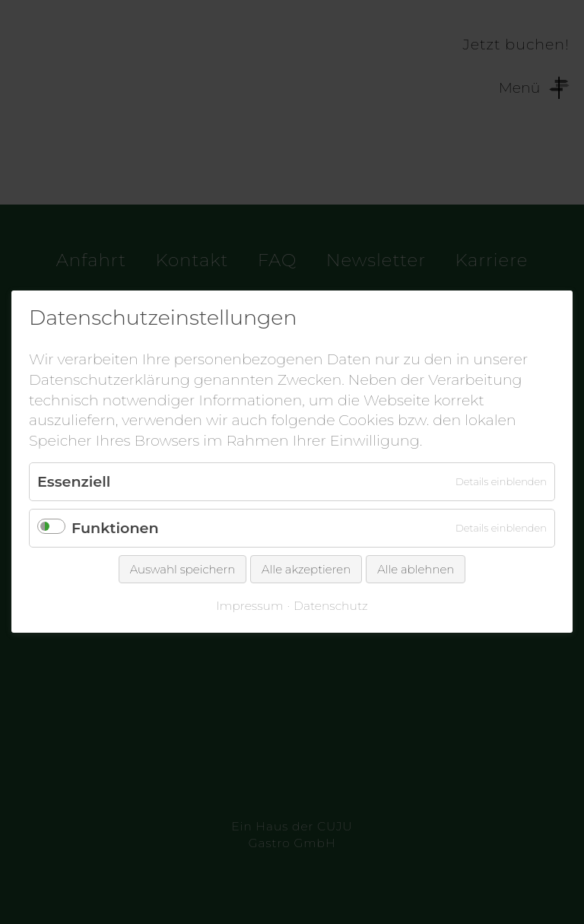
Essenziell (74, 482)
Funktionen (115, 529)
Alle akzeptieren (306, 570)
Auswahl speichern (183, 570)
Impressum (249, 606)
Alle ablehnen (416, 570)
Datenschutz (331, 606)
